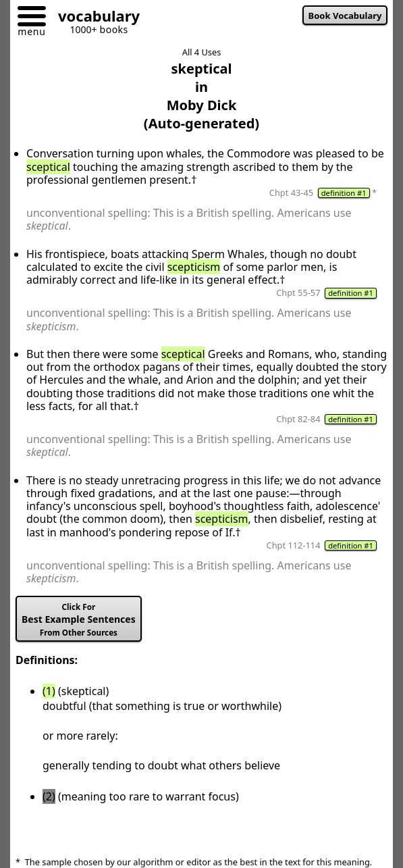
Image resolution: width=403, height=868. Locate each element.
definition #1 (344, 193)
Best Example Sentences (79, 620)
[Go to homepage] (94, 18)
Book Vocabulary (345, 16)
